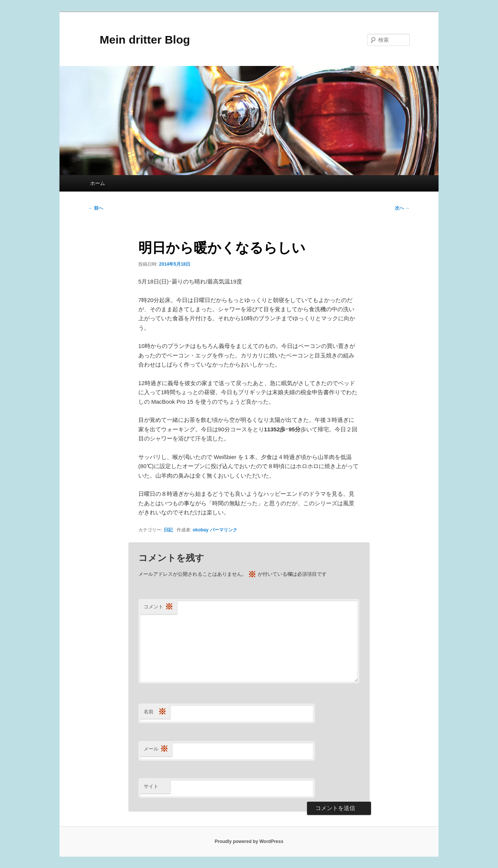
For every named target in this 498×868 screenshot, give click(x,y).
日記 (168, 530)
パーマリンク (224, 530)
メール (156, 749)
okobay (200, 530)
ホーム (98, 183)
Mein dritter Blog (139, 40)
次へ (402, 208)
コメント (158, 607)
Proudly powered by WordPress (249, 841)
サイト (151, 786)
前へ (96, 208)
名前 (155, 712)
